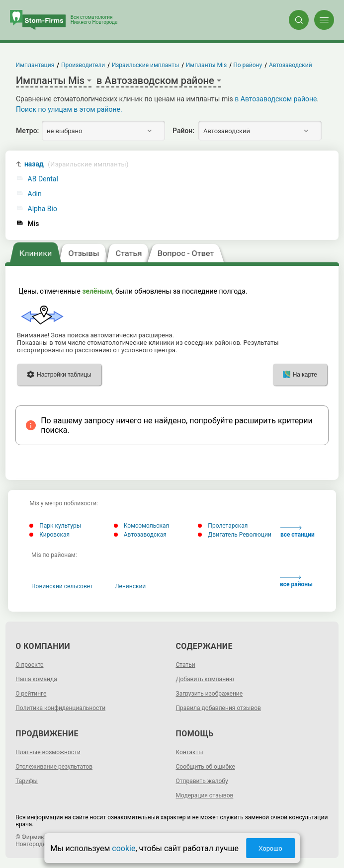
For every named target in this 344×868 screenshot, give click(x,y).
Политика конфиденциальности (60, 708)
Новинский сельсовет (62, 586)
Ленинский (130, 586)
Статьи (186, 665)
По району (248, 65)
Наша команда (36, 679)
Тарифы (27, 781)
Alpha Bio (43, 209)
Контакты (190, 752)
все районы (296, 582)
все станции (298, 532)
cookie (124, 848)
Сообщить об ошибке (206, 767)
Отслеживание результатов (54, 767)
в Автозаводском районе (276, 99)
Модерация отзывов (205, 795)
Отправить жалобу (202, 781)
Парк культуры (55, 526)
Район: (183, 131)
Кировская (49, 535)
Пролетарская (223, 526)
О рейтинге (31, 694)
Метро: (27, 131)
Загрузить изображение (210, 694)
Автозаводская (140, 535)
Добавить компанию (205, 679)
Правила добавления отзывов (218, 708)
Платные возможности (48, 752)
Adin (35, 194)
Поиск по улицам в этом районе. (69, 109)
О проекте (29, 665)
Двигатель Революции (235, 535)
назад (77, 164)
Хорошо (270, 848)
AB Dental (43, 179)
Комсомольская (141, 526)
